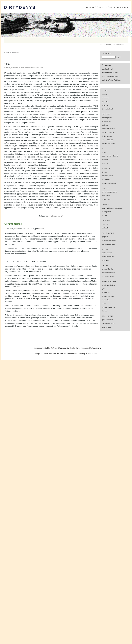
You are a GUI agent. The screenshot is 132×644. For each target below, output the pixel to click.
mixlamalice (106, 179)
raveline (105, 160)
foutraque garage (108, 296)
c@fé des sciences (109, 323)
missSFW (106, 300)
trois (44, 84)
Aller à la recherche (119, 45)
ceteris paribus (107, 118)
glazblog (105, 102)
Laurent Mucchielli (108, 143)
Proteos (41, 229)
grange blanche (107, 269)
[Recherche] (109, 57)
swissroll (105, 224)
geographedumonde (109, 183)
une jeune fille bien (109, 285)
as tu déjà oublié (108, 256)
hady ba (105, 163)
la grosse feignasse (109, 240)
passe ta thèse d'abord (110, 156)
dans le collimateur (109, 307)
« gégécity (8, 52)
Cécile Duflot (57, 95)
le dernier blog (107, 136)
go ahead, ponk (107, 69)
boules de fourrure (108, 273)
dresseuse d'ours (108, 276)
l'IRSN (53, 151)
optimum (105, 125)
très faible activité (25, 109)
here (96, 354)
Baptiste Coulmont (108, 129)
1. (6, 229)
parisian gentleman (109, 244)
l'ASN (36, 151)
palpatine (105, 105)
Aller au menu (105, 45)
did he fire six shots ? (55, 216)
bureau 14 (106, 311)
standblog (106, 98)
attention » (17, 52)
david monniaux (108, 176)
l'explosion (64, 76)
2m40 (104, 304)
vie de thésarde (107, 140)
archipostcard (107, 253)
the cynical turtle (108, 109)
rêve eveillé (106, 196)
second (78, 79)
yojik (104, 289)
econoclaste (106, 121)
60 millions (106, 292)
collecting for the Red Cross (112, 80)
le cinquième (106, 212)
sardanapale (106, 199)
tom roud (105, 172)
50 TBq (67, 146)
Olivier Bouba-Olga (109, 132)
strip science (106, 327)
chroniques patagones (110, 192)
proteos (105, 215)
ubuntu (72, 348)
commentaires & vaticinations (112, 208)
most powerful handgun (110, 76)
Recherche (107, 53)
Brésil (87, 135)
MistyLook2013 (87, 348)
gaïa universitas (108, 320)
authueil (105, 228)
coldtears (105, 260)
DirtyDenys (20, 7)
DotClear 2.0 (55, 348)
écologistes (49, 87)
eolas (104, 152)
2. (6, 262)
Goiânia (95, 135)
